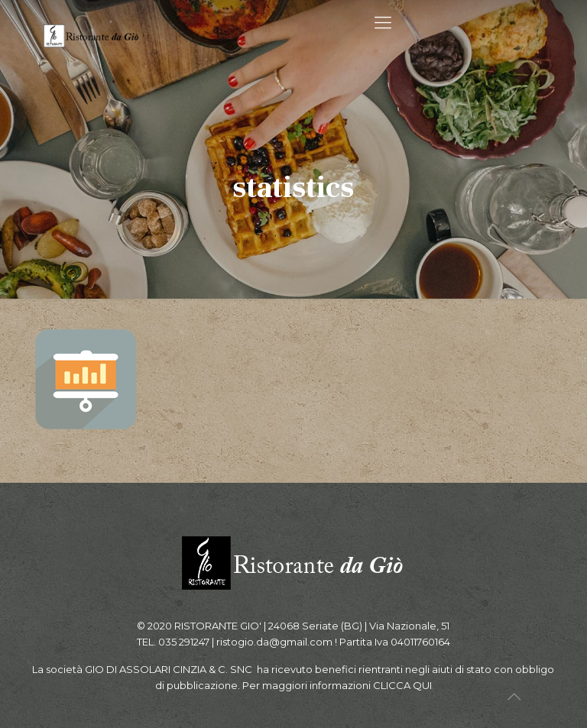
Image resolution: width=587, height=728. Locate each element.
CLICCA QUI (402, 685)
